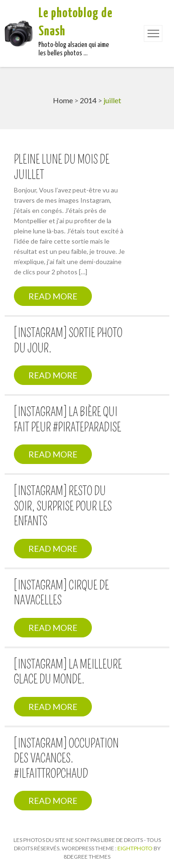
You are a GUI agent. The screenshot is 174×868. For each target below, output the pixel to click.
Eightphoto (135, 848)
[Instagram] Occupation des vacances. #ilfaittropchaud (66, 759)
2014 (88, 100)
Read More (53, 296)
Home (63, 100)
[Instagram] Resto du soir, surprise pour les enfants (63, 507)
